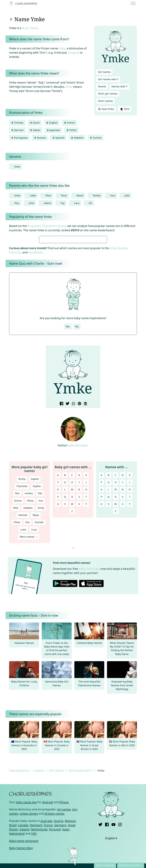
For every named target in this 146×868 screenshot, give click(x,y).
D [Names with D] (123, 556)
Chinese (17, 123)
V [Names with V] (109, 585)
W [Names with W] (116, 585)
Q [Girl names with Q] (65, 577)
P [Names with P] (101, 577)
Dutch (35, 123)
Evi (91, 203)
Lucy (34, 610)
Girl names (104, 72)
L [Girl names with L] (65, 570)
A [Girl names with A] (58, 556)
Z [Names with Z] (116, 592)
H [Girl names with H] (72, 563)
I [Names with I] (123, 563)
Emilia (22, 559)
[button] (50, 454)
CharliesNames (19, 851)
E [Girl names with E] (86, 556)
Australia (15, 333)
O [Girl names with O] (86, 570)
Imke (62, 48)
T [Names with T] (130, 577)
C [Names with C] (116, 556)
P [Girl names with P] (58, 577)
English (52, 123)
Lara (77, 203)
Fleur (48, 195)
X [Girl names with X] (79, 585)
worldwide (35, 333)
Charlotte (22, 567)
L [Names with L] (108, 570)
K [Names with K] (101, 570)
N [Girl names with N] (79, 570)
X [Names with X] (123, 585)
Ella (40, 574)
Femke (97, 195)
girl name (31, 28)
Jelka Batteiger (78, 526)
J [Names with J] (130, 563)
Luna (23, 610)
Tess (17, 203)
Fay (63, 203)
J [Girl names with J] (86, 563)
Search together (105, 865)
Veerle (47, 203)
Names (102, 86)
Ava (41, 581)
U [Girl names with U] (58, 585)
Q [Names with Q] (108, 577)
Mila (16, 588)
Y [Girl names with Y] (86, 585)
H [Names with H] (116, 563)
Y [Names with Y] (130, 585)
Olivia (30, 581)
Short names (105, 101)
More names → (29, 617)
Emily (41, 588)
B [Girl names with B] (65, 556)
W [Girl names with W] (72, 585)
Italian (35, 130)
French (69, 123)
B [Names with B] (108, 556)
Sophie (37, 567)
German (17, 130)
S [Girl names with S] (79, 577)
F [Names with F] (101, 563)
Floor (64, 195)
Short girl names (108, 94)
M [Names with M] (116, 570)
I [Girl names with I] (79, 563)
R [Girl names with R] (72, 577)
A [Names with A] (101, 556)
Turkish (96, 138)
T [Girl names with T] (86, 577)
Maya (36, 596)
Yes (68, 407)
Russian (40, 138)
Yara (113, 195)
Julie (127, 195)
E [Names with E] (130, 556)
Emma (18, 581)
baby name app (89, 649)
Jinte (32, 203)
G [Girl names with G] (65, 563)
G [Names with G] (109, 563)
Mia (17, 574)
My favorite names (130, 865)
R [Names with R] (116, 577)
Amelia (29, 574)
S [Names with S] (123, 577)
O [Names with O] (130, 570)
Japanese (53, 130)
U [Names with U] (101, 585)
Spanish (58, 138)
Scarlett (39, 603)
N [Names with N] (123, 570)
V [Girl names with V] (65, 585)
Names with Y (119, 86)
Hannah (23, 596)
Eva (27, 603)
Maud (80, 195)
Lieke (33, 195)
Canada (122, 329)
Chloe (17, 603)
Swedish (77, 138)
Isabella (28, 588)
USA (112, 329)
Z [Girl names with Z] (72, 592)
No (77, 407)
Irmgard (74, 52)
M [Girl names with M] (72, 570)
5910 (125, 109)
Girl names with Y (108, 79)
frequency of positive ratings (47, 226)
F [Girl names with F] (58, 563)
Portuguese (19, 138)
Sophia (35, 559)
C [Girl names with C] (72, 556)
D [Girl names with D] (79, 556)
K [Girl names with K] (58, 570)
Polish (71, 130)
